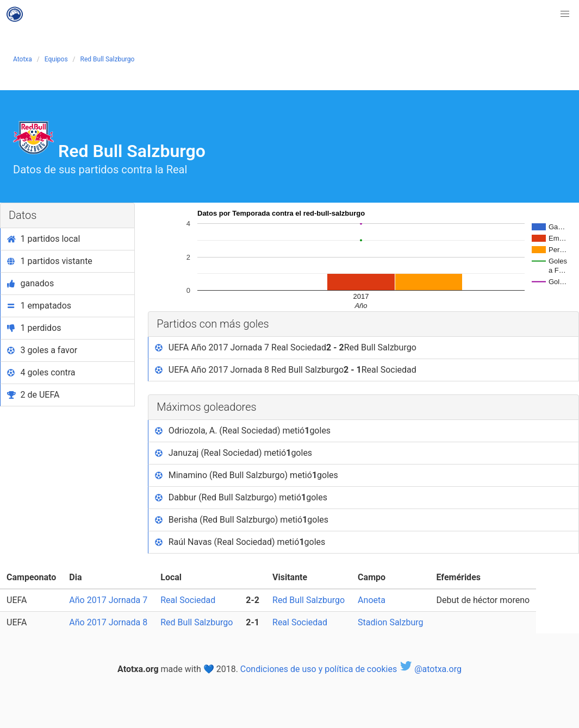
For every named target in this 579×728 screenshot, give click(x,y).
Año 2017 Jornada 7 (108, 600)
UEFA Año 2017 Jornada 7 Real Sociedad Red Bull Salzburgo (286, 348)
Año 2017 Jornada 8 (108, 622)
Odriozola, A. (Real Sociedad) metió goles (243, 431)
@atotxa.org (430, 669)
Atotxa (23, 59)
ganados (30, 283)
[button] (565, 14)
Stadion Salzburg (390, 622)
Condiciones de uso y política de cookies (319, 669)
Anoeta (372, 600)
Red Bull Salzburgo (108, 59)
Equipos (56, 59)
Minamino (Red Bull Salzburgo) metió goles (247, 475)
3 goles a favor (42, 350)
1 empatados (39, 306)
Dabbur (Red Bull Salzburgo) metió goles (241, 498)
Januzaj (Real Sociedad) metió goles (234, 453)
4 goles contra (41, 372)
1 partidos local (43, 239)
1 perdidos (34, 328)
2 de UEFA (33, 395)
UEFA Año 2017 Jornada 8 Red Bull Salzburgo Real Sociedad (286, 370)
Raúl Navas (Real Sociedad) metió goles (240, 542)
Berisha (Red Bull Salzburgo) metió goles (242, 520)
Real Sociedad (188, 600)
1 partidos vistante (50, 261)
